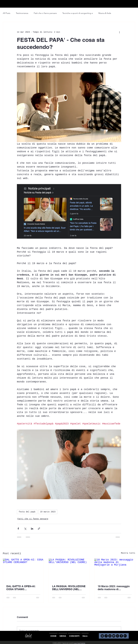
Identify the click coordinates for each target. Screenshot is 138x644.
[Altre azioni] (119, 32)
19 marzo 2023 (48, 512)
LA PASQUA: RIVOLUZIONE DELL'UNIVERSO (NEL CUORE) (69, 588)
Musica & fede (105, 13)
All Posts (7, 13)
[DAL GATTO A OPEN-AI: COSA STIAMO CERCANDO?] (23, 570)
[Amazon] (110, 636)
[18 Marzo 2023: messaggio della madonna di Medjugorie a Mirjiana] (115, 570)
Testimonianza (22, 13)
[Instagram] (118, 636)
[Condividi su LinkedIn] (32, 529)
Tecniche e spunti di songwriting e (78, 13)
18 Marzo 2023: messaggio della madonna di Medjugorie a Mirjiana (114, 588)
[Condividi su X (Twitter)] (25, 529)
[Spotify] (102, 636)
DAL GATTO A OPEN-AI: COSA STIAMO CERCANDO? (21, 588)
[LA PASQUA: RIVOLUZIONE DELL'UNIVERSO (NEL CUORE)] (69, 570)
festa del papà (27, 512)
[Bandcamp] (125, 636)
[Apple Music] (106, 636)
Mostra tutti (128, 553)
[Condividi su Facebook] (18, 529)
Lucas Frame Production (80, 643)
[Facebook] (121, 636)
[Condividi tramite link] (39, 529)
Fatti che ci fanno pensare (45, 13)
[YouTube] (114, 636)
